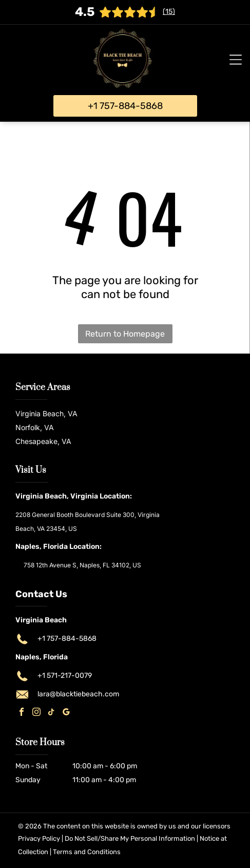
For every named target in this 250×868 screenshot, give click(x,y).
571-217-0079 (69, 676)
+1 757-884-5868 (67, 639)
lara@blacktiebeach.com (78, 694)
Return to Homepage (125, 334)
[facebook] (22, 713)
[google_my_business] (66, 713)
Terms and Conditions (87, 852)
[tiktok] (51, 713)
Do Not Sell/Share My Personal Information (130, 838)
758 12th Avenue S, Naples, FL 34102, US (82, 565)
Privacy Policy (39, 838)
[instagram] (36, 713)
